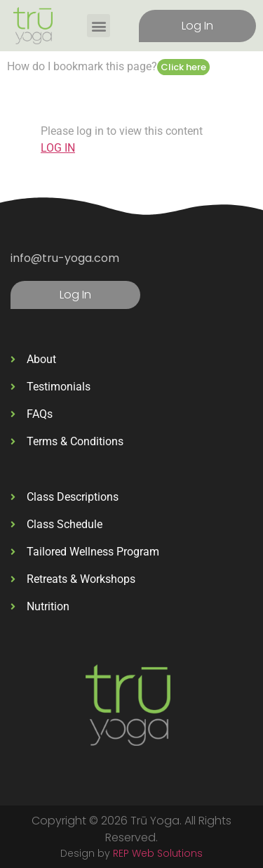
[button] (99, 26)
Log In (197, 26)
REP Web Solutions (158, 853)
